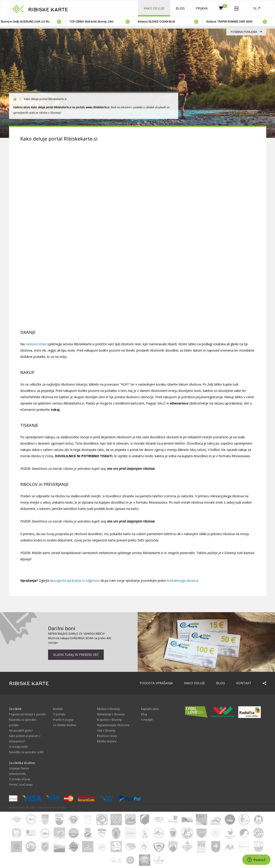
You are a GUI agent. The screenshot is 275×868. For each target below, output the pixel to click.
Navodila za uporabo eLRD (26, 752)
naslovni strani (37, 344)
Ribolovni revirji (107, 736)
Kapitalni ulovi (150, 709)
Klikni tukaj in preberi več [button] (76, 655)
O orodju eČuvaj (20, 779)
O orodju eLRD (19, 747)
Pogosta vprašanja (156, 683)
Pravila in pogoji (63, 720)
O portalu (59, 714)
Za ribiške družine (65, 725)
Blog (180, 8)
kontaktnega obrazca (183, 581)
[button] (236, 8)
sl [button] (257, 8)
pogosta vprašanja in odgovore (77, 581)
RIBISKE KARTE (48, 10)
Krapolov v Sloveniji (110, 720)
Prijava (202, 8)
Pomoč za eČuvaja (21, 785)
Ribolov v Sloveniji (109, 709)
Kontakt (244, 683)
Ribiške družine (107, 741)
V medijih (147, 720)
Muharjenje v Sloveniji (111, 714)
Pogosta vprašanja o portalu (27, 714)
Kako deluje (154, 8)
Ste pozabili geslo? (21, 731)
